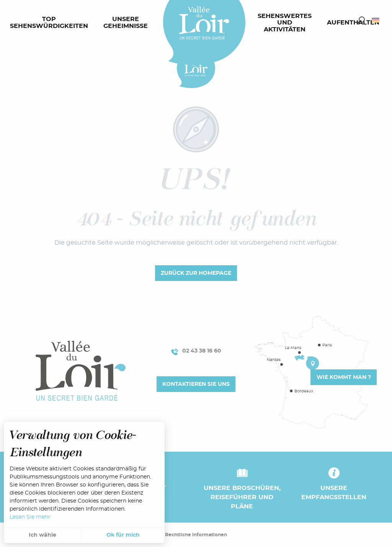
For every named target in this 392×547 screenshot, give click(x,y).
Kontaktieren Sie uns (196, 384)
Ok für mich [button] (123, 535)
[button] (361, 20)
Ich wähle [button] (42, 535)
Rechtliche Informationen (196, 535)
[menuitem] (51, 23)
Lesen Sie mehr (30, 517)
